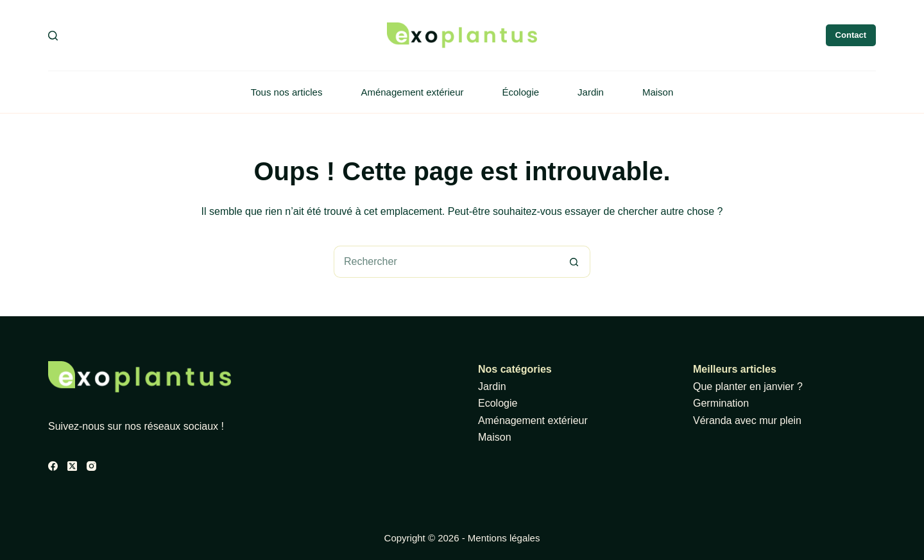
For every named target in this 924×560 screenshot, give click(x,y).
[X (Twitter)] (72, 466)
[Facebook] (53, 466)
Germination (721, 403)
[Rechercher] (53, 36)
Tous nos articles (287, 92)
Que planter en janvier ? (748, 386)
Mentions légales (504, 538)
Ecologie (498, 403)
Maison (658, 92)
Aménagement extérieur (412, 92)
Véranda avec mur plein (747, 420)
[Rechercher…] (446, 262)
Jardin (591, 92)
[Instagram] (91, 466)
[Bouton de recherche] (574, 262)
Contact (851, 35)
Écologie (521, 92)
